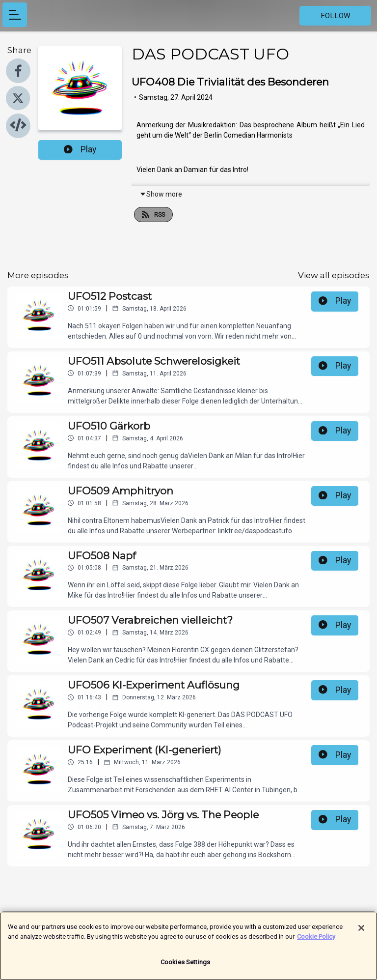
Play (80, 149)
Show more (161, 194)
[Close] (361, 933)
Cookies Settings (185, 967)
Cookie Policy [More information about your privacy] (316, 941)
